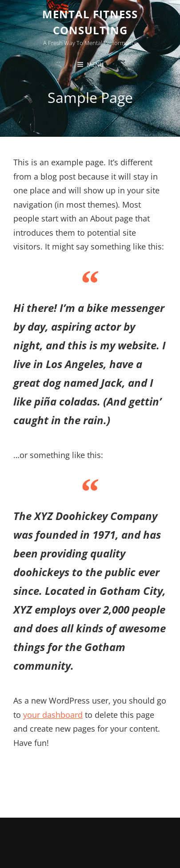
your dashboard (53, 715)
